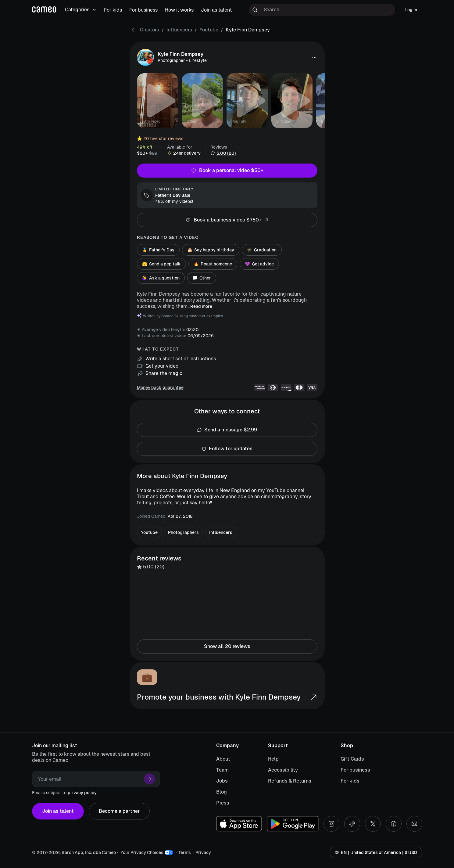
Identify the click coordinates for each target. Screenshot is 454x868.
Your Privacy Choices (142, 852)
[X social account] (373, 824)
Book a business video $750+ (227, 220)
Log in (411, 10)
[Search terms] (322, 10)
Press (223, 803)
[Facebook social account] (394, 824)
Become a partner (119, 811)
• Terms (184, 852)
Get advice (259, 264)
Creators (150, 30)
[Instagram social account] (331, 824)
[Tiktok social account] (352, 824)
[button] (314, 57)
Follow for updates (227, 449)
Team (222, 770)
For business (355, 770)
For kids (350, 781)
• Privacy (202, 852)
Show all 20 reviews (227, 646)
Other (202, 278)
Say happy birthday (211, 250)
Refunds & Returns (290, 781)
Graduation (262, 250)
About (223, 759)
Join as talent (58, 811)
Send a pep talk (161, 264)
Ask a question (161, 278)
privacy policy (82, 793)
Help (273, 759)
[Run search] (255, 10)
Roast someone (213, 264)
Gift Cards (352, 759)
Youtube (209, 30)
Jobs (222, 781)
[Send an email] (414, 824)
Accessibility (283, 770)
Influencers (179, 30)
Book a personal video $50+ (227, 171)
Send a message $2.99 (227, 430)
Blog (222, 792)
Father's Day (158, 250)
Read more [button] (201, 306)
